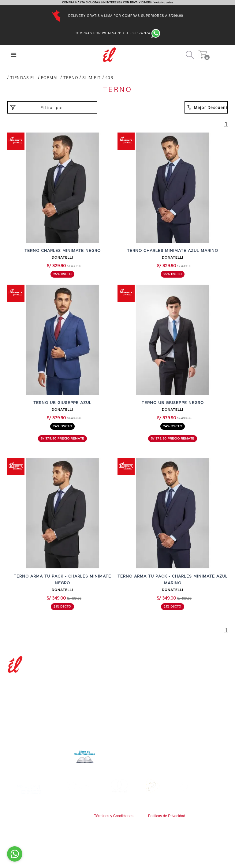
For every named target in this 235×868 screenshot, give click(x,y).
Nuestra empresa (26, 682)
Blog (12, 689)
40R (109, 77)
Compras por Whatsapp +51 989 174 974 (118, 33)
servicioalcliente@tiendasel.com (156, 743)
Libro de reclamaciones (54, 756)
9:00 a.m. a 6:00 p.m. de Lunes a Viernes (166, 749)
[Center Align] (14, 55)
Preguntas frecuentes (146, 682)
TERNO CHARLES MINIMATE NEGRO (63, 251)
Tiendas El (23, 77)
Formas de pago (140, 702)
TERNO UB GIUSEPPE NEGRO (173, 403)
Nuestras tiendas (26, 695)
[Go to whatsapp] (15, 854)
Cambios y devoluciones (148, 708)
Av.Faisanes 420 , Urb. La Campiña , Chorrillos (171, 756)
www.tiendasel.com (133, 821)
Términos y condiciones (33, 736)
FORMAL (50, 77)
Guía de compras (141, 688)
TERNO (71, 77)
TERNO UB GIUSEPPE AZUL (62, 403)
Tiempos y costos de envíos (152, 695)
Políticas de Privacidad (167, 816)
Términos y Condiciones (114, 816)
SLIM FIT (92, 77)
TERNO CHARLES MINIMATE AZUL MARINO (173, 251)
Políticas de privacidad (32, 743)
